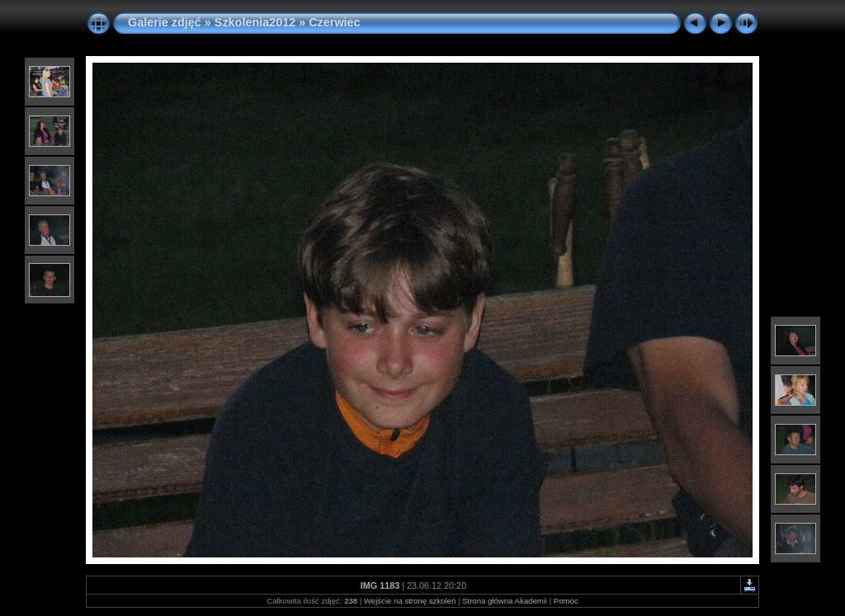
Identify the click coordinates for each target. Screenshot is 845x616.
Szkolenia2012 (255, 22)
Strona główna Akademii (505, 601)
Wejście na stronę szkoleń (410, 601)
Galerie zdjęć (166, 22)
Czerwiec (334, 22)
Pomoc (566, 601)
